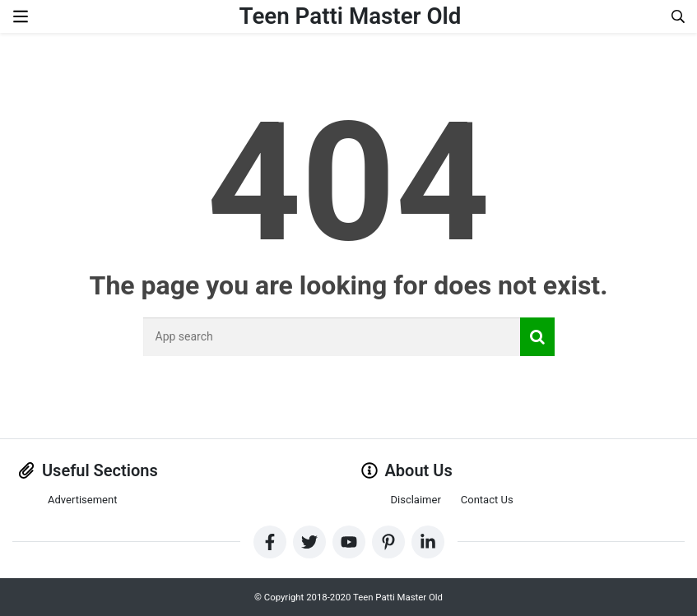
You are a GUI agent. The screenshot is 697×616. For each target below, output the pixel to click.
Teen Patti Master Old (350, 16)
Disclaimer (416, 500)
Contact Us (487, 500)
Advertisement (82, 500)
